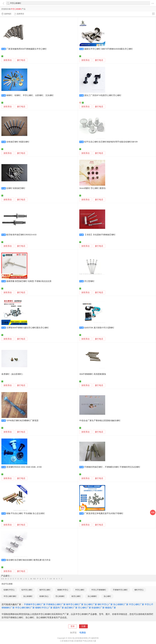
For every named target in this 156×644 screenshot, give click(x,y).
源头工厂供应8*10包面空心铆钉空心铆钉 (103, 95)
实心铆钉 (107, 596)
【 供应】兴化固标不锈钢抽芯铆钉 (100, 235)
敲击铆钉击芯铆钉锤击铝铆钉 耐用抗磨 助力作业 (28, 560)
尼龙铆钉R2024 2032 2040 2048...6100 (24, 467)
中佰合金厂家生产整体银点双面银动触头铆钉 (100, 421)
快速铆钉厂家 (98, 608)
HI (21, 579)
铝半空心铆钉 (27, 590)
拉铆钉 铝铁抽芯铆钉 (16, 188)
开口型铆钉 (89, 281)
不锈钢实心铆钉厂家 (56, 604)
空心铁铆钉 (60, 596)
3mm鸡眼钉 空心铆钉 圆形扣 (92, 188)
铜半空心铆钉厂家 (75, 604)
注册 (83, 626)
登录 (73, 626)
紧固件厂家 (58, 608)
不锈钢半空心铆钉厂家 (35, 604)
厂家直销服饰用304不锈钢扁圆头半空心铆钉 (27, 49)
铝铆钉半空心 (9, 590)
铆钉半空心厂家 (105, 604)
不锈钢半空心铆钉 (120, 590)
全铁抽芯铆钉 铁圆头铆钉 (18, 142)
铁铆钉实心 (44, 596)
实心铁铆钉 (28, 596)
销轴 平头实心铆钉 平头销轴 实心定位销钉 (26, 513)
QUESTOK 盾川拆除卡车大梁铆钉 (99, 328)
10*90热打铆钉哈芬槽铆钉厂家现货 (22, 421)
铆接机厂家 (110, 608)
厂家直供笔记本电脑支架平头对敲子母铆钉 (104, 513)
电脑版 (83, 633)
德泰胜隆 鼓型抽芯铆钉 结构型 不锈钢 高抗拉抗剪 (29, 281)
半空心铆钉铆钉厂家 (25, 608)
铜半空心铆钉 (45, 590)
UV (51, 579)
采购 (153, 512)
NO (35, 579)
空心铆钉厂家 (84, 608)
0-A (3, 579)
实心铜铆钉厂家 (121, 604)
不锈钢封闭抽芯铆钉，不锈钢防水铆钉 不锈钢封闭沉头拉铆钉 (112, 467)
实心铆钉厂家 (90, 604)
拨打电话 (21, 60)
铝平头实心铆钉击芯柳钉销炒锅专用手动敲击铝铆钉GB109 (111, 142)
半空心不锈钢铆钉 (99, 590)
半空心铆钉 (80, 590)
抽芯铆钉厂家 (71, 608)
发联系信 (8, 60)
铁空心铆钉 (76, 596)
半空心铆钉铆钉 (10, 596)
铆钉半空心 (139, 590)
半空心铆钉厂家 (136, 604)
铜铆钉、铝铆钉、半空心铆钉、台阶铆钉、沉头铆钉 (30, 95)
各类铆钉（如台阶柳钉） (13, 374)
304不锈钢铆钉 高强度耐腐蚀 (93, 374)
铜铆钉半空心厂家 (44, 608)
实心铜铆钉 (92, 596)
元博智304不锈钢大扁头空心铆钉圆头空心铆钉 (28, 328)
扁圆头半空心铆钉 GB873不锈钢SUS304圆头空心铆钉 (108, 49)
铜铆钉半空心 (63, 590)
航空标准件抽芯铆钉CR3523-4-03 (21, 235)
